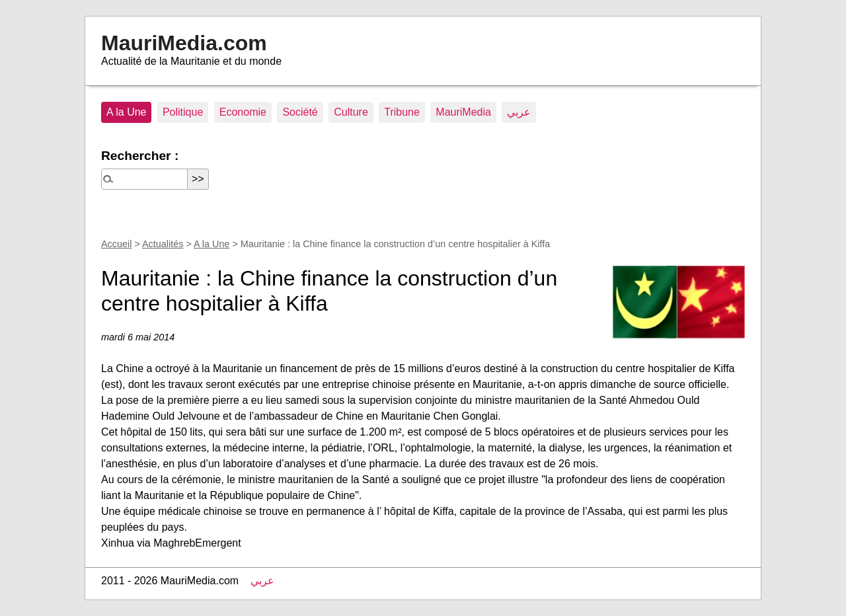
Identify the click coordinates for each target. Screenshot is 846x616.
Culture (351, 112)
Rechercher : (140, 156)
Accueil (116, 244)
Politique (183, 112)
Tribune (402, 112)
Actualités (163, 244)
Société (300, 112)
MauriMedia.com (184, 43)
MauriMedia (463, 112)
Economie (243, 112)
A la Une (126, 112)
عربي (519, 112)
